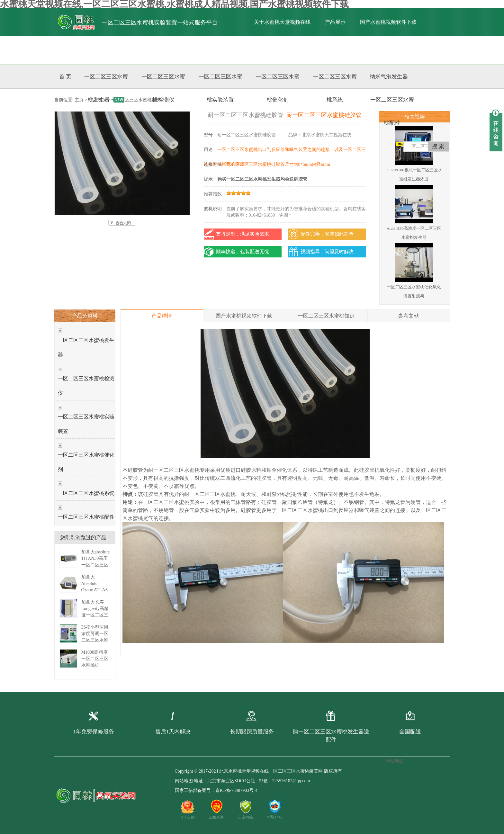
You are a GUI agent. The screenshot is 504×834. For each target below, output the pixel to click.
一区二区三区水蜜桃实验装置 (86, 424)
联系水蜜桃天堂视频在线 (251, 50)
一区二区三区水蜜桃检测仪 (86, 386)
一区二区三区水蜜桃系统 (86, 493)
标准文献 (198, 50)
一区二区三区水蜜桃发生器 (86, 347)
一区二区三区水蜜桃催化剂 (86, 462)
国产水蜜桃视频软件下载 (388, 22)
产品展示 (335, 22)
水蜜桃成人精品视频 (150, 50)
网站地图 (184, 781)
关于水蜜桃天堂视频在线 (282, 22)
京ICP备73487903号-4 (236, 790)
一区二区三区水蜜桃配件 (86, 517)
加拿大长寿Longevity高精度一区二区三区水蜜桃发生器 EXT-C (95, 615)
